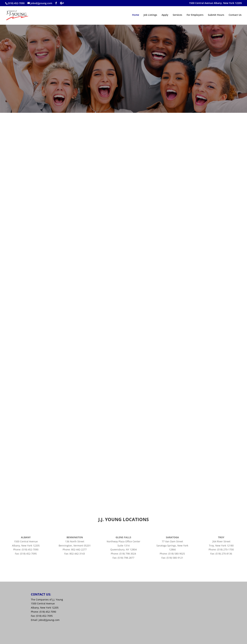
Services (177, 15)
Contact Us (235, 15)
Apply (165, 15)
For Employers (195, 15)
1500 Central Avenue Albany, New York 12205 (215, 3)
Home (136, 15)
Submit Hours (216, 15)
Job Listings (150, 15)
